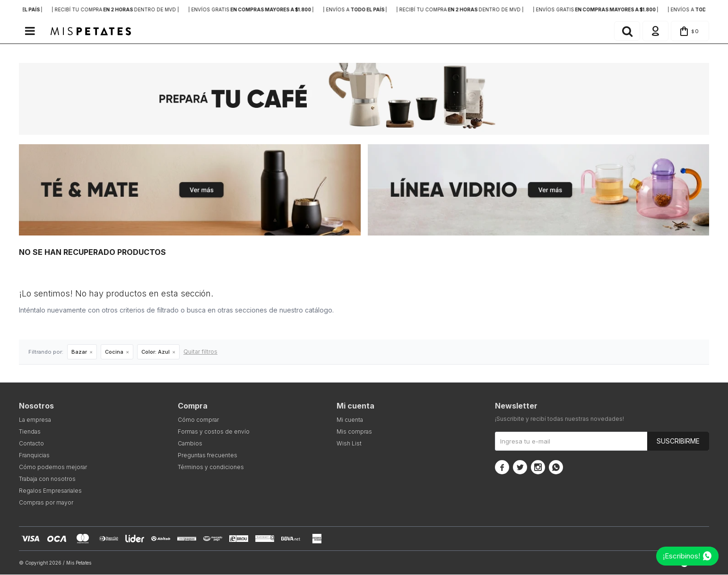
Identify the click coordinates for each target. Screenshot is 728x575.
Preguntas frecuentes (208, 456)
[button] (626, 31)
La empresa (35, 420)
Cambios (190, 444)
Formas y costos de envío (214, 432)
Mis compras (354, 432)
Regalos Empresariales (50, 491)
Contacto (31, 444)
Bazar (79, 352)
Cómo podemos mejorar (53, 467)
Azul (156, 352)
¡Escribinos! (681, 556)
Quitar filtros (200, 352)
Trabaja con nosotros (47, 479)
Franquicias (34, 456)
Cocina (114, 352)
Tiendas (30, 432)
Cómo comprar (198, 420)
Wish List (349, 444)
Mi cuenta (350, 420)
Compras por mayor (46, 503)
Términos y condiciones (211, 467)
